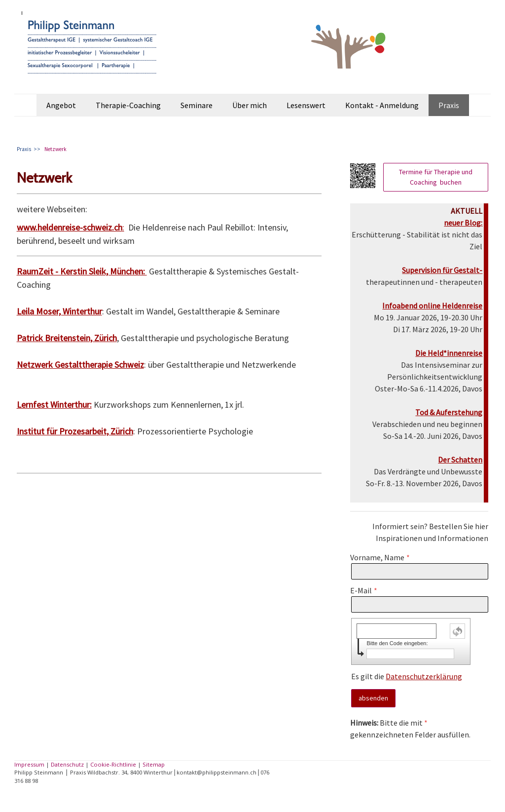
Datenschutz (67, 764)
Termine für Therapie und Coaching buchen (436, 177)
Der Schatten (460, 460)
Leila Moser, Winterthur (59, 311)
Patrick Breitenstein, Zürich (67, 338)
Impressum (29, 764)
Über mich (250, 105)
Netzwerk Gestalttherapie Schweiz (80, 365)
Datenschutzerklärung (424, 676)
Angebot (61, 105)
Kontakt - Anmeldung (382, 105)
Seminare (197, 105)
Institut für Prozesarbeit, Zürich (75, 431)
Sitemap (154, 764)
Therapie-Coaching (128, 105)
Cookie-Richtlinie (113, 764)
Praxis (449, 105)
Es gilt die (407, 676)
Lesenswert (306, 105)
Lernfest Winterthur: (54, 405)
